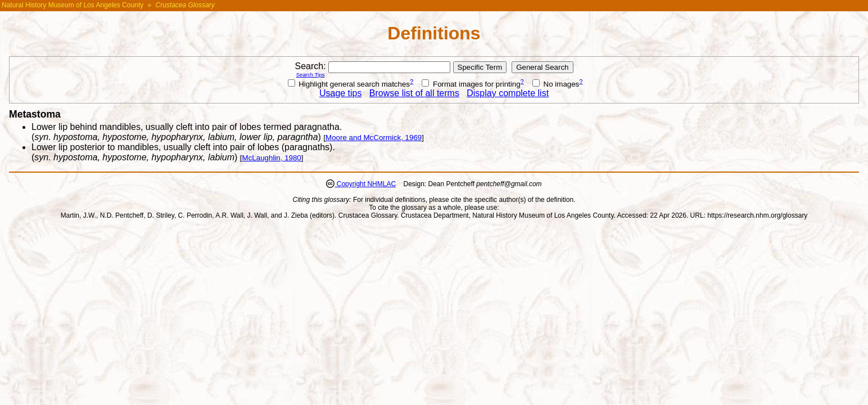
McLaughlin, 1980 (272, 158)
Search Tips (311, 75)
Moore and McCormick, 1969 (374, 138)
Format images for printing (471, 84)
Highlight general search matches (349, 84)
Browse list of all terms (414, 93)
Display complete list (508, 93)
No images (556, 84)
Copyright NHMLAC (365, 184)
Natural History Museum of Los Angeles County (73, 5)
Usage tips (341, 93)
